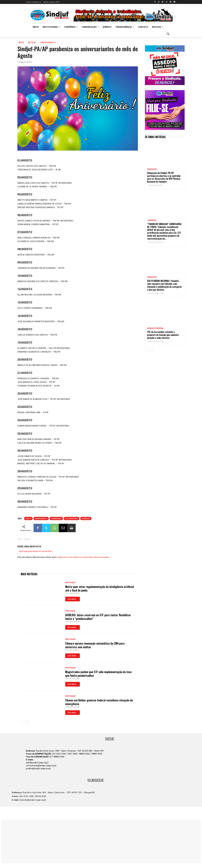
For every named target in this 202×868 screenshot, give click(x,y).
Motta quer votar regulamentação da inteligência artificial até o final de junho (100, 588)
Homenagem (86, 518)
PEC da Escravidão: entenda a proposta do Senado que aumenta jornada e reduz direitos (163, 335)
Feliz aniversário (72, 518)
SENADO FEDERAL (155, 328)
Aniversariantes (48, 42)
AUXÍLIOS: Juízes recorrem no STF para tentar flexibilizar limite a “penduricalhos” (98, 617)
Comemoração (56, 518)
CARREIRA (152, 220)
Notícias (32, 42)
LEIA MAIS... (73, 599)
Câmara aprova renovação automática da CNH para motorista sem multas (95, 645)
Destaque (70, 583)
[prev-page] (23, 722)
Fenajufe (152, 169)
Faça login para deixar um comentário (35, 551)
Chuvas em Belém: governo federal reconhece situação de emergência (99, 702)
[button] (168, 34)
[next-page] (27, 722)
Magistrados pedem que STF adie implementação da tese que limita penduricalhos (98, 674)
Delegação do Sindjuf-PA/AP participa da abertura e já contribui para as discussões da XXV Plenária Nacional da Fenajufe (164, 177)
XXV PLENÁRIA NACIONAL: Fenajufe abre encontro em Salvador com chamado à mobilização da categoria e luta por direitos (164, 285)
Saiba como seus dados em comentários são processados (83, 557)
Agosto (28, 518)
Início (21, 42)
